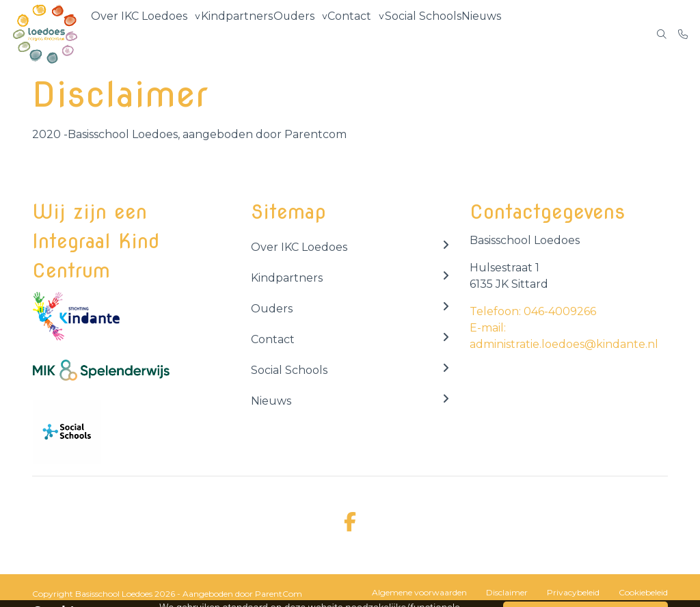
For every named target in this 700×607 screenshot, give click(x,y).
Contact (351, 34)
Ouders (292, 34)
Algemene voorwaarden (419, 592)
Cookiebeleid (643, 592)
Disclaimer (507, 592)
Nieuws (486, 34)
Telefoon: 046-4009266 (533, 311)
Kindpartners (235, 34)
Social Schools (425, 34)
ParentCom (279, 594)
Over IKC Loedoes (139, 34)
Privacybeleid (573, 592)
